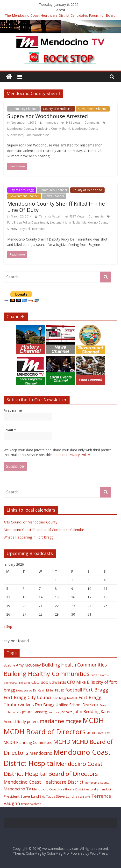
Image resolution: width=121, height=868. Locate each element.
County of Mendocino (58, 109)
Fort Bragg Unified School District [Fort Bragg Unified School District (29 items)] (65, 705)
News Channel (54, 196)
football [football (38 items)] (74, 690)
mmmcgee (51, 123)
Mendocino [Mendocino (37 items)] (41, 753)
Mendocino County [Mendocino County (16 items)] (97, 783)
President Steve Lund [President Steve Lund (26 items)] (21, 796)
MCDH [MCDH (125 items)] (93, 720)
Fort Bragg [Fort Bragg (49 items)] (96, 690)
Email (10, 430)
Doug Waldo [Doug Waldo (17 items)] (24, 690)
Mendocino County (20, 129)
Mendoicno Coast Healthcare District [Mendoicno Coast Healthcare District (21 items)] (59, 789)
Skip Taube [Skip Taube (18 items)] (47, 796)
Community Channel (23, 109)
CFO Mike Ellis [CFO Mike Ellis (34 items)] (81, 682)
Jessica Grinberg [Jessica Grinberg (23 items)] (34, 712)
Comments (92, 123)
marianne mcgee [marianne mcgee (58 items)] (61, 721)
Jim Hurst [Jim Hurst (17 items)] (54, 712)
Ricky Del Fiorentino (31, 229)
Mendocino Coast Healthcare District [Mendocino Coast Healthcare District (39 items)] (44, 782)
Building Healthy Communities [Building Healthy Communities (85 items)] (47, 674)
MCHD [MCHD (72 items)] (62, 742)
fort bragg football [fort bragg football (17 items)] (65, 698)
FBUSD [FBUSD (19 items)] (60, 690)
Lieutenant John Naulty (65, 222)
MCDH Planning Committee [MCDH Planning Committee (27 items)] (28, 743)
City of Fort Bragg (22, 190)
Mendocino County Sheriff (53, 129)
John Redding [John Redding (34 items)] (87, 711)
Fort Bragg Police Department (28, 222)
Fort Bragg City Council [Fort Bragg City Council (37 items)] (28, 697)
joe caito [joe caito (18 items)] (67, 712)
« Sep (8, 626)
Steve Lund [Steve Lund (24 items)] (65, 796)
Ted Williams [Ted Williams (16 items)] (82, 797)
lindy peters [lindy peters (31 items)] (28, 721)
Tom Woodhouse (37, 135)
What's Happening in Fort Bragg (28, 537)
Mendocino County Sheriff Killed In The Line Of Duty (56, 207)
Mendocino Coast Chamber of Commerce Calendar (44, 530)
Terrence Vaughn (51, 216)
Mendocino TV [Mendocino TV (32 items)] (17, 789)
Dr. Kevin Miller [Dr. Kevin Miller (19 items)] (44, 690)
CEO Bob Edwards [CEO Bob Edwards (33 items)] (49, 682)
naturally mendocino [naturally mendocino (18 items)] (100, 789)
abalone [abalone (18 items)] (9, 665)
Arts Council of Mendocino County (30, 522)
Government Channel (93, 109)
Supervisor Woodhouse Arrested (48, 116)
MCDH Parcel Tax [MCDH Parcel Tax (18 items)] (98, 733)
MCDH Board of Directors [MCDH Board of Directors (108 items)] (45, 731)
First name (13, 410)
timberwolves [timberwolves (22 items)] (31, 804)
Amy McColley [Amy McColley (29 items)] (28, 665)
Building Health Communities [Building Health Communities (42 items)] (74, 665)
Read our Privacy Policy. (72, 455)
